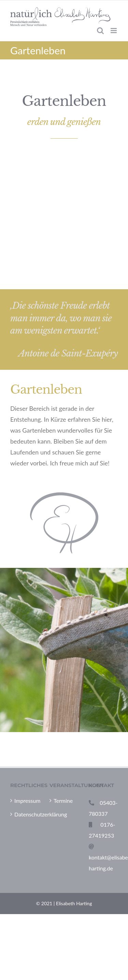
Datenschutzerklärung (25, 814)
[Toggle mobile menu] (114, 31)
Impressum (25, 801)
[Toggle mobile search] (100, 31)
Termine (63, 801)
